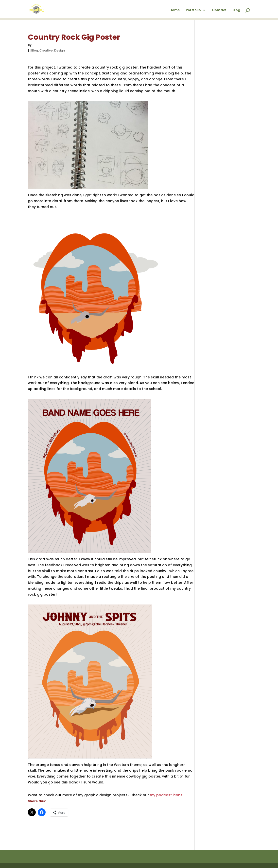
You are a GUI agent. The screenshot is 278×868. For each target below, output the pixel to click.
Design (60, 50)
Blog (236, 10)
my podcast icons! (167, 795)
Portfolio (193, 10)
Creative (46, 50)
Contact (219, 10)
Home (175, 10)
